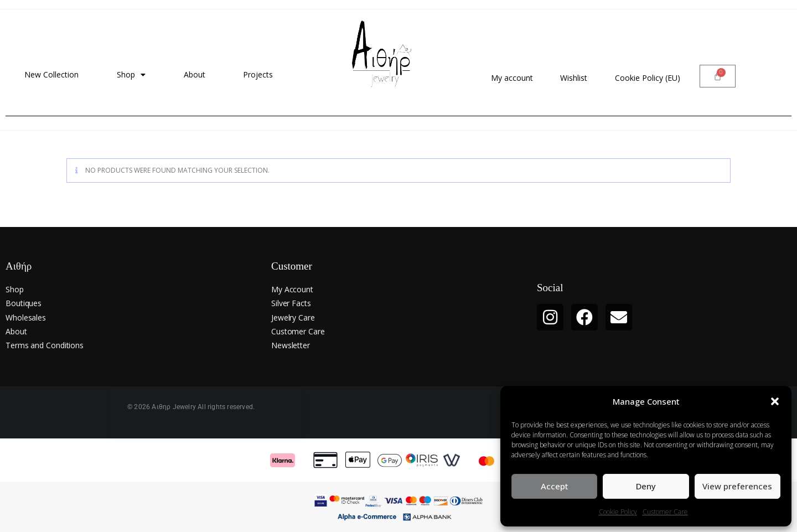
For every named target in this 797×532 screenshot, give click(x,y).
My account (512, 78)
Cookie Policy (618, 512)
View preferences (737, 486)
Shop (131, 75)
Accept (555, 486)
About (195, 74)
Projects (258, 74)
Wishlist (574, 78)
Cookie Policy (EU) (648, 78)
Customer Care (665, 512)
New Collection (51, 74)
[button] (775, 401)
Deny (646, 486)
